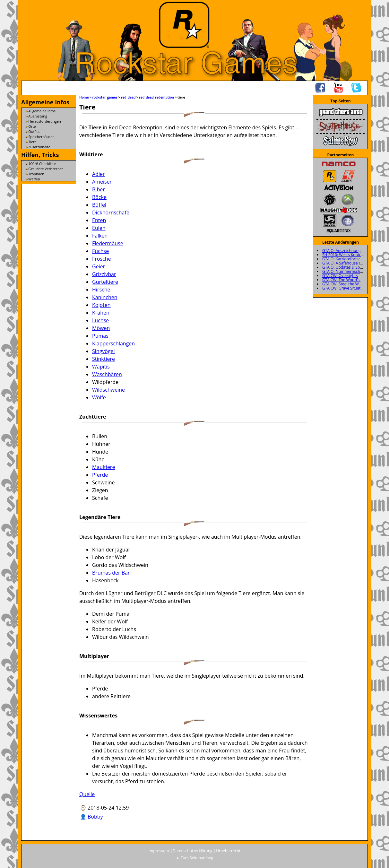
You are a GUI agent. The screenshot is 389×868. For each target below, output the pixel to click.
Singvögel (104, 351)
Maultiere (104, 467)
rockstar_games (105, 97)
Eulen (99, 228)
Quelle (87, 794)
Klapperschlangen (113, 343)
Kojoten (101, 305)
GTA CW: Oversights (340, 276)
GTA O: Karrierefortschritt (345, 259)
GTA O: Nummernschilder (345, 271)
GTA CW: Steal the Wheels (345, 284)
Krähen (101, 313)
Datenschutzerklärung (193, 851)
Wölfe (99, 397)
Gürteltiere (105, 282)
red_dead (128, 97)
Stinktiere (104, 359)
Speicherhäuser (41, 137)
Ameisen (102, 182)
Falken (100, 236)
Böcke (99, 197)
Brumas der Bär (111, 573)
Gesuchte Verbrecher (46, 169)
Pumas (100, 336)
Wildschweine (108, 390)
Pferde (100, 475)
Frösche (102, 259)
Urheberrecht (228, 851)
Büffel (99, 205)
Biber (99, 189)
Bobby (95, 817)
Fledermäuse (108, 243)
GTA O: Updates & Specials (346, 267)
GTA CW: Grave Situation (344, 288)
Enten (99, 220)
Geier (99, 266)
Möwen (101, 328)
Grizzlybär (104, 274)
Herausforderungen (45, 121)
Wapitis (101, 367)
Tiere (32, 142)
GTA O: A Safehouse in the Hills (350, 263)
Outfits (34, 131)
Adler (98, 174)
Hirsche (101, 290)
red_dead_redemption (156, 97)
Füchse (100, 251)
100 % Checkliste (42, 164)
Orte (32, 126)
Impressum (159, 851)
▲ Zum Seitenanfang (195, 858)
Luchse (100, 320)
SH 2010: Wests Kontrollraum (348, 255)
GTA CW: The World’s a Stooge (349, 280)
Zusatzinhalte (39, 147)
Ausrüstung (38, 116)
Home (84, 97)
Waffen (34, 179)
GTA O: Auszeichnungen (344, 251)
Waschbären (107, 374)
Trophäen (36, 174)
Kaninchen (105, 297)
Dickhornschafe (111, 213)
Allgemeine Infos (42, 111)
